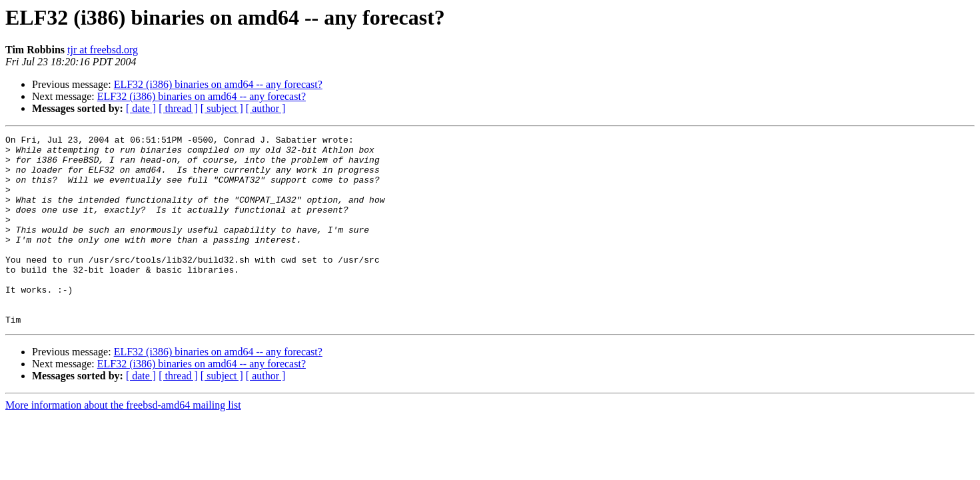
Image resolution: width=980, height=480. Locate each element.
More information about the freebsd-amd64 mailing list (123, 443)
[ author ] (266, 108)
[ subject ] (222, 108)
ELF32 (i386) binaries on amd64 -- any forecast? (218, 84)
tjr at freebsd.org (103, 50)
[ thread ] (178, 108)
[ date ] (141, 108)
